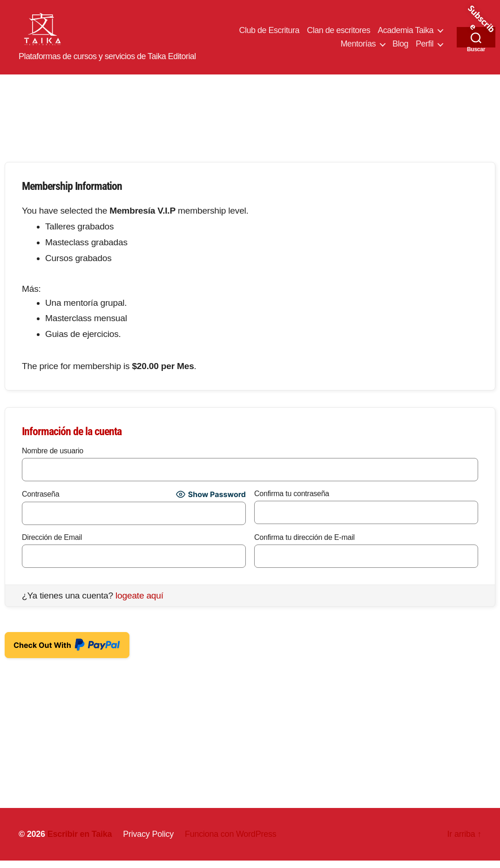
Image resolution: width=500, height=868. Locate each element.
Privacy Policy (148, 841)
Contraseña (41, 501)
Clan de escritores (338, 34)
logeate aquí (139, 603)
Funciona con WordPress (230, 841)
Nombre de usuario (53, 458)
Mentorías (358, 48)
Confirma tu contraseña (292, 501)
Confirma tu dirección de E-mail (304, 545)
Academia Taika (405, 34)
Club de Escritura (270, 34)
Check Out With (67, 649)
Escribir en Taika (80, 841)
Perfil (425, 48)
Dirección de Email (52, 545)
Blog (400, 48)
